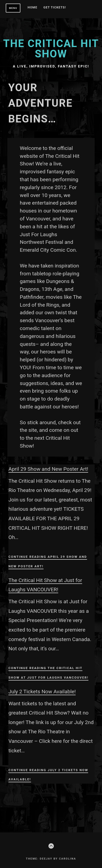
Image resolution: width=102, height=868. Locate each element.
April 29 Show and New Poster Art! (48, 469)
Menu (13, 8)
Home (33, 8)
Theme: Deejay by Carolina (51, 859)
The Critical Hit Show (51, 49)
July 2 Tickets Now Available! (42, 692)
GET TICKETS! (55, 8)
